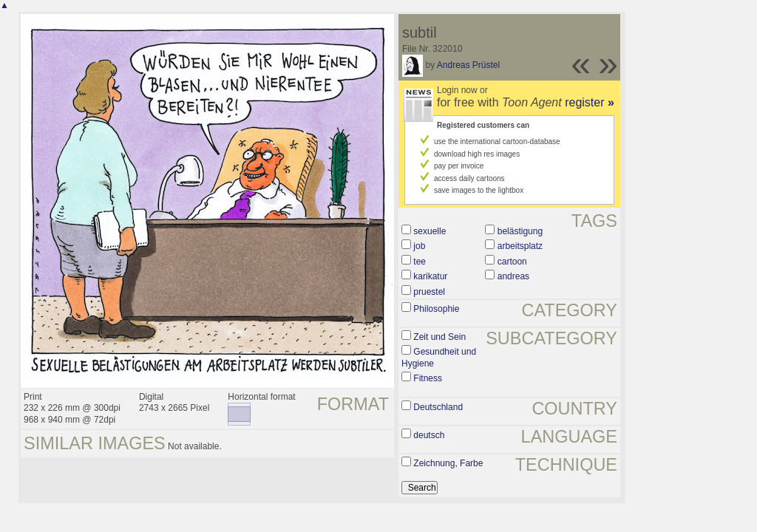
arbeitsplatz (520, 246)
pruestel (429, 292)
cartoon (512, 262)
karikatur (430, 276)
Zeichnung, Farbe (448, 463)
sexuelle (430, 231)
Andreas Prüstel (468, 65)
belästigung (520, 231)
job (419, 246)
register (590, 102)
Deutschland (438, 407)
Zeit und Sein (439, 337)
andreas (513, 276)
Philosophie (436, 309)
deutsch (429, 435)
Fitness (428, 378)
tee (420, 262)
